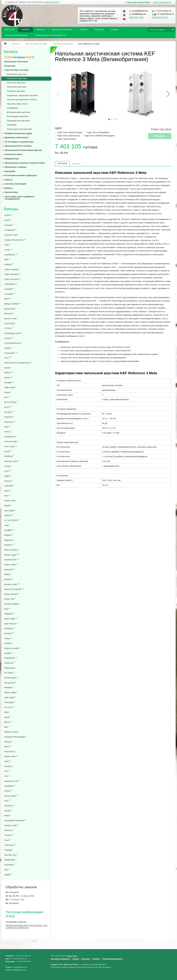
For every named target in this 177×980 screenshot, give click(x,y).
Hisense (9, 481)
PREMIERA (11, 658)
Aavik (8, 220)
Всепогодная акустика (18, 116)
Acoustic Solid (12, 235)
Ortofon (9, 653)
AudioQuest (11, 284)
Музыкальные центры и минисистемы (25, 163)
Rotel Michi (10, 752)
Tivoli (8, 840)
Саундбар (12, 125)
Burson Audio (11, 318)
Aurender (10, 294)
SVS (7, 776)
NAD (7, 609)
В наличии (10, 66)
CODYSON (10, 323)
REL (7, 727)
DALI (8, 358)
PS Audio (10, 673)
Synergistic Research (15, 820)
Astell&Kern (11, 255)
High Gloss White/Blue (98, 132)
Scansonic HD (12, 781)
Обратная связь (136, 17)
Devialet (9, 383)
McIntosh (10, 570)
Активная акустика (16, 91)
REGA (8, 722)
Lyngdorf (9, 530)
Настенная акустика (17, 87)
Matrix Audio (11, 565)
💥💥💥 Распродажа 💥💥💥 (19, 57)
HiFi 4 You (10, 30)
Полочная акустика (16, 83)
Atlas (8, 259)
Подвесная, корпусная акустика (22, 95)
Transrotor (10, 845)
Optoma (9, 643)
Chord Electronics (13, 343)
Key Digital (10, 510)
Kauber (8, 505)
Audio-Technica (12, 279)
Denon (8, 378)
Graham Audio (12, 461)
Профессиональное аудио (18, 133)
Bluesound (10, 309)
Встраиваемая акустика (18, 112)
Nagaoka (10, 614)
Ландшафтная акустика (18, 121)
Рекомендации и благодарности (51, 35)
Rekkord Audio (12, 732)
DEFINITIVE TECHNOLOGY (18, 363)
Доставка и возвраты (62, 30)
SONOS (9, 766)
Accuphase (11, 230)
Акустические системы (17, 70)
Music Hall (10, 599)
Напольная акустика (17, 78)
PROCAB (10, 663)
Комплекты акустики (17, 74)
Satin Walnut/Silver (67, 139)
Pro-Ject (10, 707)
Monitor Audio (12, 584)
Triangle (9, 850)
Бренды (11, 209)
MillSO (8, 574)
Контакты (99, 30)
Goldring (9, 456)
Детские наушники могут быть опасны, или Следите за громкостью (27, 926)
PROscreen (10, 668)
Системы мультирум (15, 184)
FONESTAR (11, 437)
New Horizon (11, 624)
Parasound (10, 683)
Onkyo (8, 638)
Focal (8, 451)
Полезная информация (16, 35)
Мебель (8, 188)
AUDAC (9, 215)
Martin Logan (12, 555)
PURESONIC (11, 678)
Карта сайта (72, 956)
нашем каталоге (52, 2)
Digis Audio (10, 387)
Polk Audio (10, 697)
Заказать (160, 136)
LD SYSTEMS (12, 520)
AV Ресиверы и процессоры (19, 142)
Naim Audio (11, 619)
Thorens (9, 835)
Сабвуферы (13, 108)
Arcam (8, 250)
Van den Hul (11, 855)
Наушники (10, 171)
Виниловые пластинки (16, 62)
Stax (7, 801)
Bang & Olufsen (13, 304)
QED (7, 712)
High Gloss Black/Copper (70, 132)
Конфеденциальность (113, 959)
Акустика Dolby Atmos (17, 104)
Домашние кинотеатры (17, 137)
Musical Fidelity (12, 604)
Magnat (9, 535)
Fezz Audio (11, 446)
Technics (9, 830)
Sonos (8, 791)
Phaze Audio (11, 692)
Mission (9, 579)
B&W (8, 299)
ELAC (8, 407)
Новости (41, 30)
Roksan (8, 742)
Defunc (9, 373)
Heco (8, 471)
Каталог (26, 30)
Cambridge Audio (13, 333)
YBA (7, 870)
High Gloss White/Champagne (100, 136)
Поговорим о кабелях (16, 922)
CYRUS (9, 328)
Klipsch (9, 515)
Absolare (10, 225)
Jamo (8, 491)
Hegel (8, 476)
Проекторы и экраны (16, 167)
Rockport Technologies (16, 737)
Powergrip (10, 702)
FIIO (7, 427)
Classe (8, 348)
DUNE (8, 368)
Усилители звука (13, 154)
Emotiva (9, 412)
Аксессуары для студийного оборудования (19, 198)
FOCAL (8, 432)
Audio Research (13, 274)
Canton (9, 338)
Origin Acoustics (12, 648)
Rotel (8, 747)
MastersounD (12, 560)
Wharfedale (11, 860)
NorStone (10, 628)
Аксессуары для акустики (19, 129)
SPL (7, 771)
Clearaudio (11, 353)
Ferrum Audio (11, 441)
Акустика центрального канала (22, 100)
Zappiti (8, 874)
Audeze (9, 264)
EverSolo (9, 417)
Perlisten (9, 687)
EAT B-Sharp (11, 402)
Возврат (96, 959)
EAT (7, 397)
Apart (7, 245)
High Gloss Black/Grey (69, 136)
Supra (8, 815)
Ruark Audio (11, 756)
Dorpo (8, 392)
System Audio (11, 825)
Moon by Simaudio (14, 589)
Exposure (10, 422)
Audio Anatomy (12, 269)
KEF (7, 496)
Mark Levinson (12, 550)
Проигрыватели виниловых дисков (23, 150)
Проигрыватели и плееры (18, 146)
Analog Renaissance (15, 240)
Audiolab (9, 289)
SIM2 (8, 761)
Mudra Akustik (12, 594)
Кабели (8, 180)
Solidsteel (10, 786)
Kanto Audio (11, 500)
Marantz (9, 545)
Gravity (8, 466)
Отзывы (115, 30)
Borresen (9, 313)
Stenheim (9, 806)
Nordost (9, 633)
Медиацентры (12, 159)
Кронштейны (11, 192)
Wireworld (10, 865)
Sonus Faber (11, 796)
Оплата (84, 30)
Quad (8, 717)
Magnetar (9, 540)
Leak (7, 525)
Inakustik (10, 486)
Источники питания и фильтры (21, 175)
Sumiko (8, 811)
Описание (62, 163)
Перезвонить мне (160, 17)
